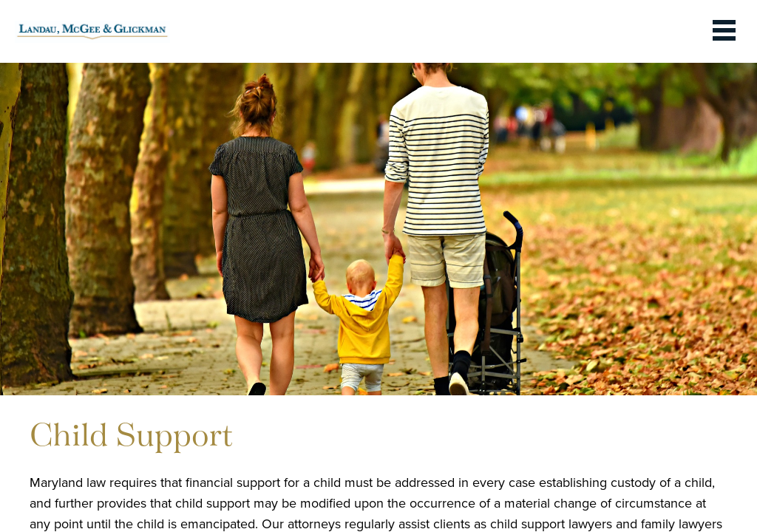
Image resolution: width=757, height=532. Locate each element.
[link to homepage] (92, 31)
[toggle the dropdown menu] (724, 31)
